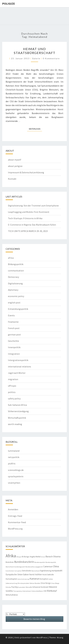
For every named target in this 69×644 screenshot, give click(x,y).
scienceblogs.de (16, 470)
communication (16, 271)
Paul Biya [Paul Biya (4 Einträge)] (15, 587)
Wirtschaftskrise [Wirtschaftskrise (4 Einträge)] (12, 595)
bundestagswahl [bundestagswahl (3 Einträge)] (20, 567)
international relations (19, 367)
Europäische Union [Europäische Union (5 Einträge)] (14, 574)
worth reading (15, 424)
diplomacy (13, 290)
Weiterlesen (35, 129)
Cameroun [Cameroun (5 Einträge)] (48, 566)
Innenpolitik (14, 347)
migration (13, 379)
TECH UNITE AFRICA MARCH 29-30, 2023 (28, 231)
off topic (12, 386)
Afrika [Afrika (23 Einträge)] (11, 556)
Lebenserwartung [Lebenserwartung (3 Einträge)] (11, 583)
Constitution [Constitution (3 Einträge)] (10, 571)
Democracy (13, 277)
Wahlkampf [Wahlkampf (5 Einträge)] (52, 591)
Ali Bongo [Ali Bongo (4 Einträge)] (25, 557)
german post (14, 335)
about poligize (15, 166)
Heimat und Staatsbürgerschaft (35, 51)
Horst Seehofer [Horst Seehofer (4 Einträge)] (48, 575)
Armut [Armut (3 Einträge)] (43, 557)
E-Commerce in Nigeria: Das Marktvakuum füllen (32, 225)
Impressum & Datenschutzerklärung (26, 172)
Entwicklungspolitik (18, 309)
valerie (36, 58)
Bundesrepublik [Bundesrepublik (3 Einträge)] (40, 562)
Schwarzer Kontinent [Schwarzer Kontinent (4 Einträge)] (40, 587)
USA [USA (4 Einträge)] (45, 591)
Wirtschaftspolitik (17, 418)
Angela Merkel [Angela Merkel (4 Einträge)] (35, 557)
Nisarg (60, 637)
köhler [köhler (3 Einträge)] (51, 579)
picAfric (12, 463)
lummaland (14, 451)
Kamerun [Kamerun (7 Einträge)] (34, 579)
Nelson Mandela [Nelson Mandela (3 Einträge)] (35, 583)
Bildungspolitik (16, 264)
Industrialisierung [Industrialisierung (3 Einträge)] (23, 579)
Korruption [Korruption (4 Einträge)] (44, 579)
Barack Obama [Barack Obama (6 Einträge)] (53, 556)
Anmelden (13, 509)
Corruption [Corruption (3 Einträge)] (18, 571)
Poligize (8, 4)
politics (12, 392)
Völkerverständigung (18, 411)
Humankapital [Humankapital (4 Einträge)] (11, 579)
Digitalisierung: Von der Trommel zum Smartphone (33, 206)
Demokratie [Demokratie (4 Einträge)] (26, 571)
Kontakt (12, 179)
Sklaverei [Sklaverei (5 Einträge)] (53, 587)
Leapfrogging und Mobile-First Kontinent (29, 212)
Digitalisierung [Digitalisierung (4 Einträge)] (46, 571)
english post (14, 303)
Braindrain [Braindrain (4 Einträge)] (10, 562)
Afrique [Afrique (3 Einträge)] (19, 557)
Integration (14, 354)
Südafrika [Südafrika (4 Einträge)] (9, 591)
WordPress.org (15, 529)
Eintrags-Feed (15, 516)
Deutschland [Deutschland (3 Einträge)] (36, 571)
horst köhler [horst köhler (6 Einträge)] (36, 574)
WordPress (42, 637)
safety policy (14, 399)
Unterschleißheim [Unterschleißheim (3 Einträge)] (37, 591)
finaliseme (13, 322)
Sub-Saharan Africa (17, 405)
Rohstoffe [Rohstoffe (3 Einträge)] (29, 587)
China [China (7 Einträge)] (56, 566)
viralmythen (14, 483)
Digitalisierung (15, 283)
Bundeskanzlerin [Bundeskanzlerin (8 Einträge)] (24, 562)
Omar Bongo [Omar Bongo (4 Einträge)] (46, 583)
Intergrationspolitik (18, 360)
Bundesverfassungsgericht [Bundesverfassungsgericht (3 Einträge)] (34, 567)
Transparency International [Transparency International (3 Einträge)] (22, 591)
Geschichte (13, 341)
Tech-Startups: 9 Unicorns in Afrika (25, 218)
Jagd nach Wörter (17, 373)
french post (14, 328)
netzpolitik (14, 457)
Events (11, 315)
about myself (15, 160)
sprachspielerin (16, 476)
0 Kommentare (51, 58)
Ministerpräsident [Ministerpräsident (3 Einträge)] (23, 583)
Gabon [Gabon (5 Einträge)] (26, 574)
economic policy (16, 296)
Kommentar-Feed (17, 522)
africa (11, 258)
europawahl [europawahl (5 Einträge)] (57, 571)
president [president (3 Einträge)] (22, 587)
